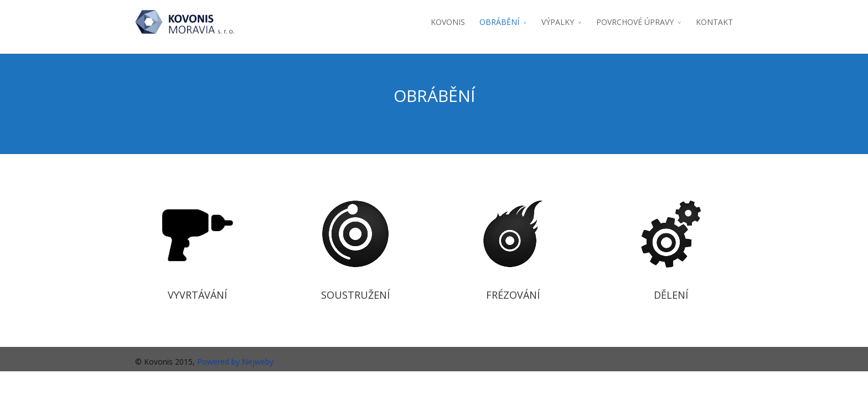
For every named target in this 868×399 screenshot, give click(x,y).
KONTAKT (714, 22)
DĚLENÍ (671, 295)
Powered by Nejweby (235, 362)
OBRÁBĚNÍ (499, 22)
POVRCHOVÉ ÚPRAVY (635, 22)
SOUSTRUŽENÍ (355, 295)
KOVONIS (448, 22)
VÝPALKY (558, 22)
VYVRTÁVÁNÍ (197, 295)
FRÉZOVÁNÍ (513, 295)
